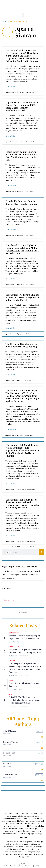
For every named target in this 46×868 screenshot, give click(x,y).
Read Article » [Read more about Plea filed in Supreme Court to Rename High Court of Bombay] (11, 229)
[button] (23, 15)
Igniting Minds (14, 633)
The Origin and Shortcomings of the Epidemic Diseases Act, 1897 (22, 345)
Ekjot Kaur (8, 764)
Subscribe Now (10, 600)
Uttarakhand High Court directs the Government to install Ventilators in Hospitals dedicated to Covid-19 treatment (22, 504)
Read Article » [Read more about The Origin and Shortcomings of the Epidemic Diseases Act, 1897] (11, 375)
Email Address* (8, 579)
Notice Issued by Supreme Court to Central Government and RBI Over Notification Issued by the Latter (22, 156)
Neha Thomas (9, 753)
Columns (12, 661)
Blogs (11, 680)
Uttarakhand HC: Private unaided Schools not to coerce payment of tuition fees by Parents (22, 297)
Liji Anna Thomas (11, 742)
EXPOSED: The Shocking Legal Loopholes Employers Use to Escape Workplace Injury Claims (24, 700)
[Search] (41, 552)
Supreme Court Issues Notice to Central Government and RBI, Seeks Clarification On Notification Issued (22, 106)
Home (4, 21)
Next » (31, 546)
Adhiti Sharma (10, 731)
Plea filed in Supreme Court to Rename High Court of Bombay (21, 202)
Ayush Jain (14, 642)
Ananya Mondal (10, 774)
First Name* (7, 589)
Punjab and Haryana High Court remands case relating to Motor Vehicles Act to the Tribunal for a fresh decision (22, 249)
